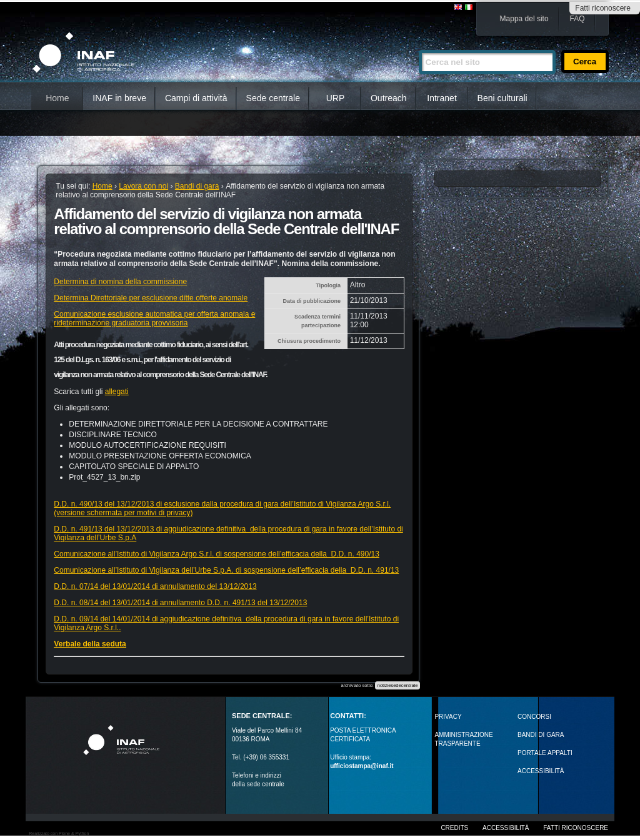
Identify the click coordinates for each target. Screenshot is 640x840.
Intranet (442, 98)
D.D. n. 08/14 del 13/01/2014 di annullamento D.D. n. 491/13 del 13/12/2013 (180, 603)
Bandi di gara (197, 186)
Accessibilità (506, 828)
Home (57, 98)
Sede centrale (273, 98)
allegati (117, 392)
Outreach (389, 98)
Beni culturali (502, 98)
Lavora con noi (143, 186)
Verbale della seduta (90, 644)
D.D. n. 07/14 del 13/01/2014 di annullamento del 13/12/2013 (155, 586)
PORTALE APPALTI (545, 753)
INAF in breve (119, 98)
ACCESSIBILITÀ (541, 771)
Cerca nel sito (418, 45)
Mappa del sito (524, 19)
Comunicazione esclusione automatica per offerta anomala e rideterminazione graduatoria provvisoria (154, 319)
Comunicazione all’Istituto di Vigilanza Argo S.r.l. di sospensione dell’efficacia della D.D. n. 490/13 (217, 554)
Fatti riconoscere (603, 8)
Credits (454, 828)
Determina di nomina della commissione (120, 282)
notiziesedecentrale (398, 685)
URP (336, 98)
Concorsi (534, 717)
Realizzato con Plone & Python (59, 833)
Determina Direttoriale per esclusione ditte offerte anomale (151, 298)
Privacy (448, 717)
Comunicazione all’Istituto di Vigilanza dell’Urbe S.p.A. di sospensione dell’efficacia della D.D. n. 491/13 (226, 570)
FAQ (577, 19)
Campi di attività (196, 98)
